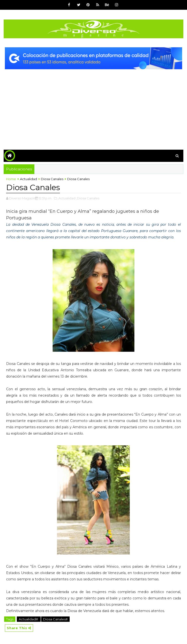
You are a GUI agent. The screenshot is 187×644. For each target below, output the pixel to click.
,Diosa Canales (88, 198)
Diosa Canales (52, 179)
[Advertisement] (93, 106)
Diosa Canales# (55, 619)
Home (11, 179)
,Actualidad (67, 198)
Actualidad (28, 179)
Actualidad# (29, 619)
